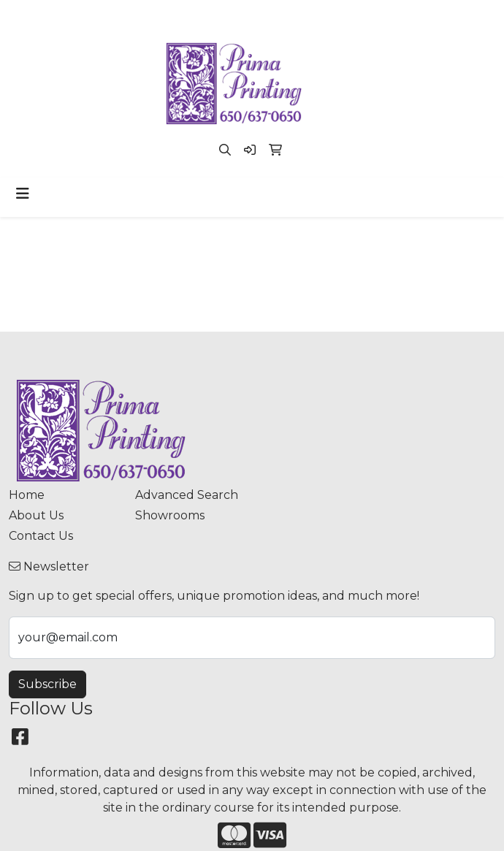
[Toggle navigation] (23, 194)
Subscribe (47, 684)
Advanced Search (187, 495)
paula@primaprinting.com (297, 16)
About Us (36, 515)
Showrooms (170, 515)
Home (27, 495)
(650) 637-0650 (167, 16)
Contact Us (41, 536)
